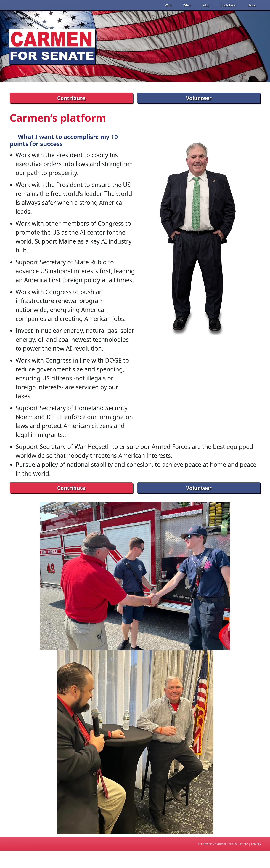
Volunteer (199, 98)
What (187, 5)
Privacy (256, 844)
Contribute (228, 5)
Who (168, 5)
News (251, 5)
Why (206, 5)
